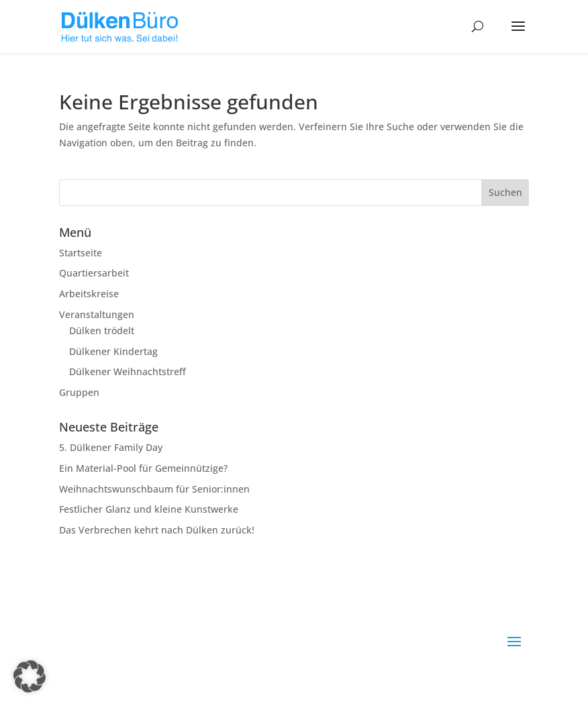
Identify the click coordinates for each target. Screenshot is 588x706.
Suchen (505, 192)
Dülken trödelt (102, 331)
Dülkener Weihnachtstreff (128, 371)
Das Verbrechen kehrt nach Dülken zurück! (157, 530)
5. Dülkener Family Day (111, 447)
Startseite (81, 253)
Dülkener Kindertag (113, 351)
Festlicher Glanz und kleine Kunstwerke (149, 509)
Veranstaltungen (97, 314)
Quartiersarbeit (94, 273)
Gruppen (79, 392)
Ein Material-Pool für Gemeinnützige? (143, 468)
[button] (30, 676)
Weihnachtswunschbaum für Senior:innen (154, 489)
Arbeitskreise (89, 294)
